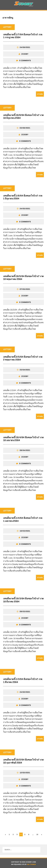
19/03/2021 (25, 531)
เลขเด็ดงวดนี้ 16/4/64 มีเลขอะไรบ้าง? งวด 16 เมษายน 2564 (23, 439)
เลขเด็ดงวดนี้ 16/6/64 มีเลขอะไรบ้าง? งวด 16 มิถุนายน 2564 (23, 117)
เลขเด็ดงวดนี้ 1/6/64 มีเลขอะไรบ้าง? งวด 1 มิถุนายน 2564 (23, 197)
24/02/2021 (25, 692)
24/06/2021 (25, 47)
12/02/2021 (25, 773)
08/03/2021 (25, 611)
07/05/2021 (25, 289)
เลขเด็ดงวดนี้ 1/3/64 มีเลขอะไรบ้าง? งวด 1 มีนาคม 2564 (23, 681)
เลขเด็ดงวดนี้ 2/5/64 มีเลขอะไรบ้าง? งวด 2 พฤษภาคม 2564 (23, 358)
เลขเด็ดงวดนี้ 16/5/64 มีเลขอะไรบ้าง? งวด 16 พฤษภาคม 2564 (23, 278)
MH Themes (31, 864)
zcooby (25, 54)
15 (37, 834)
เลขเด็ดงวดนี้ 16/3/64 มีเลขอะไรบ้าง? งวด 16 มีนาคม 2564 (23, 600)
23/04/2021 (25, 370)
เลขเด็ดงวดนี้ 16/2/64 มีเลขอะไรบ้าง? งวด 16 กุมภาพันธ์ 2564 (23, 761)
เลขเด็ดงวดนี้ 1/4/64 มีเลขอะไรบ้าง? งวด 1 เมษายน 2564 (23, 519)
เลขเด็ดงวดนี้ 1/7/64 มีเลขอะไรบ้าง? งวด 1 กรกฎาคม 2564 (23, 36)
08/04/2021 (25, 450)
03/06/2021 (25, 128)
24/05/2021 (25, 209)
